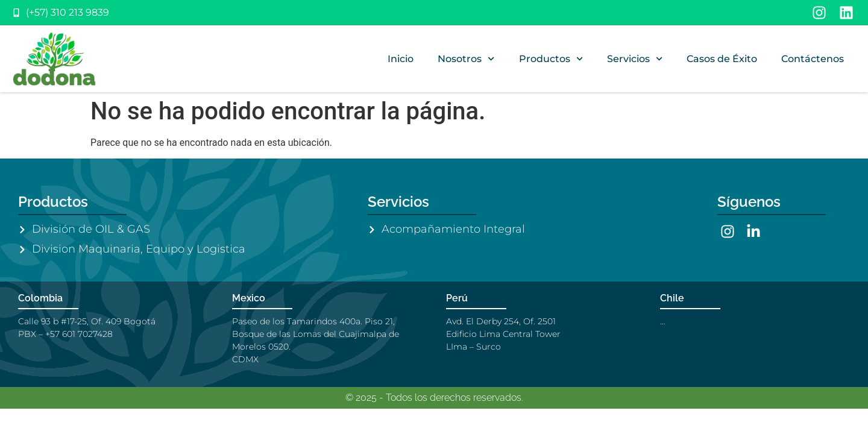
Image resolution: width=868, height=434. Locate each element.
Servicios (635, 59)
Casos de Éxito (722, 59)
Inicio (401, 59)
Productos (551, 59)
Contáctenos (813, 59)
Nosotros (466, 59)
